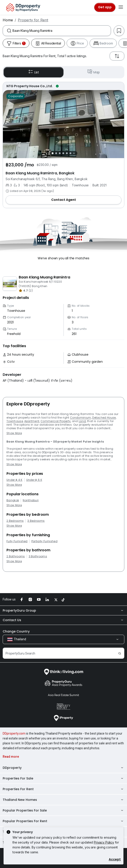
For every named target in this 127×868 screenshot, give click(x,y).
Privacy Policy (104, 842)
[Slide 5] (67, 153)
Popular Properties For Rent (63, 821)
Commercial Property (56, 421)
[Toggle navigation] (121, 7)
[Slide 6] (70, 153)
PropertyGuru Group (63, 610)
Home (8, 20)
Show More (14, 433)
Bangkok (13, 500)
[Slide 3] (60, 153)
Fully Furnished (17, 541)
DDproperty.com (14, 733)
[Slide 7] (74, 153)
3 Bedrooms (36, 521)
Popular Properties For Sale (63, 810)
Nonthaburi (31, 500)
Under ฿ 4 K (14, 480)
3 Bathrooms (38, 556)
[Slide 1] (53, 153)
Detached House (104, 418)
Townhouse (15, 421)
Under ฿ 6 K (34, 480)
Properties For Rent (63, 789)
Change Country (16, 631)
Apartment (32, 421)
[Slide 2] (56, 153)
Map (94, 72)
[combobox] (62, 31)
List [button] (34, 72)
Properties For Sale (63, 778)
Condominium (81, 418)
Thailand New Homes (63, 800)
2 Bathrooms (16, 556)
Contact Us (63, 620)
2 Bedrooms (15, 521)
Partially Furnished (44, 541)
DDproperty (63, 768)
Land (82, 421)
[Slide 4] (63, 153)
